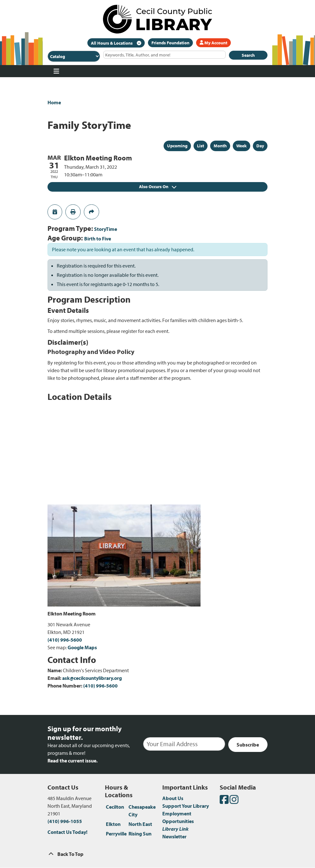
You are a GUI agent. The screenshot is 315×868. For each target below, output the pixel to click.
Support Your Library (186, 806)
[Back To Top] (157, 854)
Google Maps (82, 647)
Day (260, 146)
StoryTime (106, 229)
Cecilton (115, 807)
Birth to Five (98, 239)
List (201, 146)
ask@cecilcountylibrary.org (92, 678)
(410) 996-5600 (65, 640)
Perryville (116, 834)
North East (140, 824)
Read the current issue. (73, 761)
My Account (213, 43)
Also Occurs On (158, 187)
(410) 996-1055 (65, 821)
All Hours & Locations (112, 43)
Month (220, 146)
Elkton (113, 824)
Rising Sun (140, 834)
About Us (173, 798)
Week (242, 146)
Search (248, 55)
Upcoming (177, 146)
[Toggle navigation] (56, 71)
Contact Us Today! (67, 832)
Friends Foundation (170, 43)
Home (54, 102)
